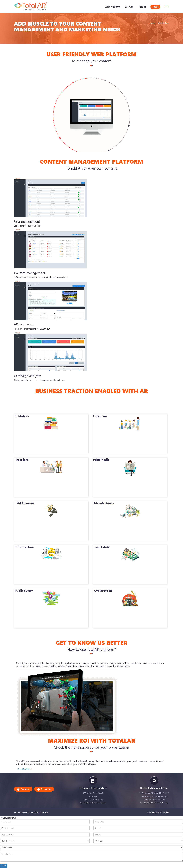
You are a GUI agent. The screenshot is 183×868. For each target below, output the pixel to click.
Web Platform (112, 7)
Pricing (143, 7)
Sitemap (44, 812)
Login (155, 7)
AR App (129, 7)
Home (152, 23)
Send (4, 866)
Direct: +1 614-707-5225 (93, 803)
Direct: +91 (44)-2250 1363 (154, 803)
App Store (23, 789)
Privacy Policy (34, 812)
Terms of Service (21, 812)
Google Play (44, 789)
